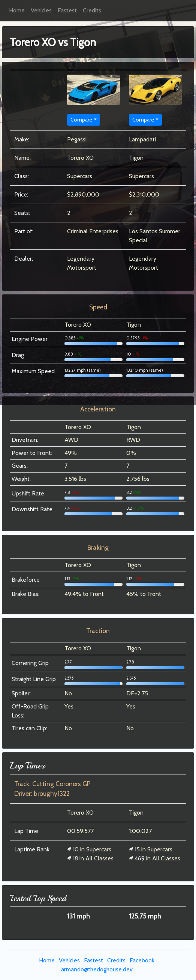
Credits (92, 10)
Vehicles (41, 10)
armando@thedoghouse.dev (97, 969)
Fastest (67, 10)
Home (17, 10)
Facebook (142, 960)
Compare (81, 120)
